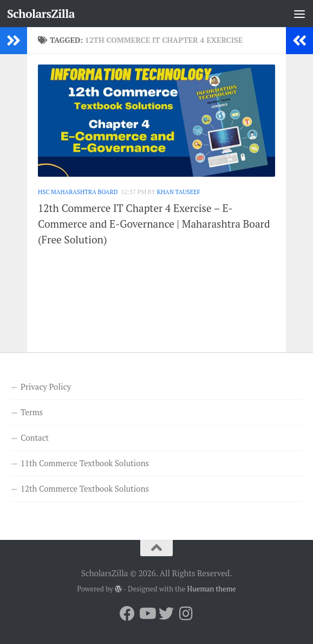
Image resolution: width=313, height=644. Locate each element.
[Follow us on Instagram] (186, 614)
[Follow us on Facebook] (127, 614)
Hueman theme (212, 589)
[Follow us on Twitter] (166, 614)
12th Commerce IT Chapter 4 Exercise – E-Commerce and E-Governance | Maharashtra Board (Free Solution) (154, 224)
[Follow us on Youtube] (147, 614)
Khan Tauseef (179, 192)
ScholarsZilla (41, 14)
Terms (32, 412)
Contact (35, 437)
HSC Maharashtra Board (78, 192)
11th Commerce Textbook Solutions (85, 463)
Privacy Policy (46, 387)
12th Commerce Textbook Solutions (85, 488)
